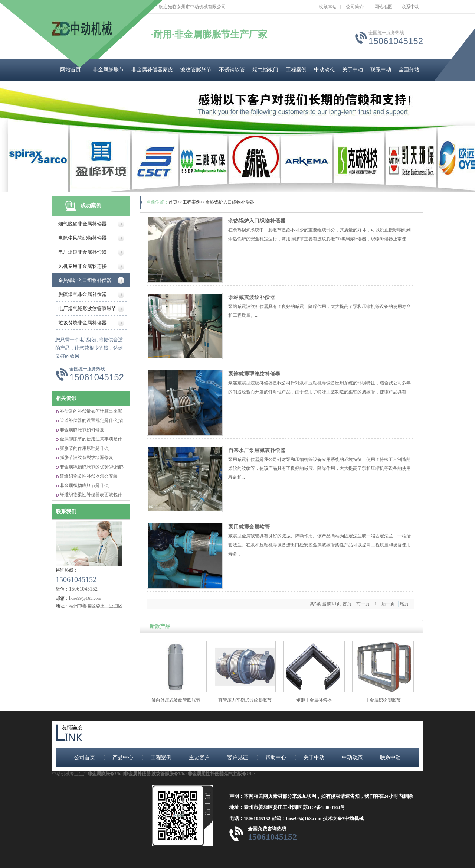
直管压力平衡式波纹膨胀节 (245, 700)
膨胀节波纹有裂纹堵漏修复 (86, 458)
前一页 (363, 604)
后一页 (388, 604)
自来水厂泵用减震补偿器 (257, 450)
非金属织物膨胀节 (383, 700)
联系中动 (410, 7)
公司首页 (85, 758)
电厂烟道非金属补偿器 (82, 252)
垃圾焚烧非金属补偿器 (82, 323)
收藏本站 (328, 7)
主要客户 (199, 758)
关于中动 (353, 70)
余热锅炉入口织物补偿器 (85, 280)
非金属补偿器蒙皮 (152, 70)
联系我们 (66, 512)
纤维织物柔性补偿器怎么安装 (89, 476)
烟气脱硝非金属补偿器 (82, 224)
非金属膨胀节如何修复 (82, 430)
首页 (173, 202)
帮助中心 (276, 758)
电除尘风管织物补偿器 (82, 238)
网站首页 (71, 70)
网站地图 (383, 7)
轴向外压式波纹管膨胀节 (176, 700)
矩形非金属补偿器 (314, 700)
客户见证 (237, 758)
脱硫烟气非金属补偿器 (82, 294)
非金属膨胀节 (108, 70)
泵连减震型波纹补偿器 (254, 374)
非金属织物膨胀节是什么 (84, 485)
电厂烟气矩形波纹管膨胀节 (87, 308)
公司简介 (355, 7)
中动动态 (324, 70)
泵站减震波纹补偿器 (252, 297)
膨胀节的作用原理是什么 (84, 448)
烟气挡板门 (265, 70)
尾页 (404, 604)
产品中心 (123, 758)
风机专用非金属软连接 (82, 266)
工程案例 (296, 70)
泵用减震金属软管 (249, 527)
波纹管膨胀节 (196, 70)
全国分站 (409, 70)
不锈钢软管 (232, 70)
